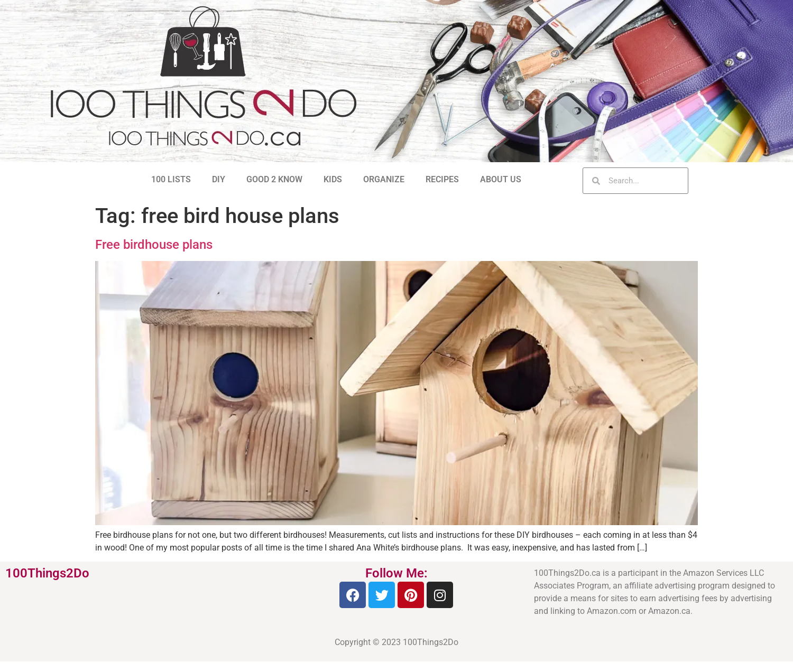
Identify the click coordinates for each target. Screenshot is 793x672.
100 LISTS (171, 179)
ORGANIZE (384, 179)
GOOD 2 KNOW (274, 179)
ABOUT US (501, 179)
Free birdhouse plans (154, 245)
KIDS (333, 179)
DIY (219, 179)
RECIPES (442, 179)
